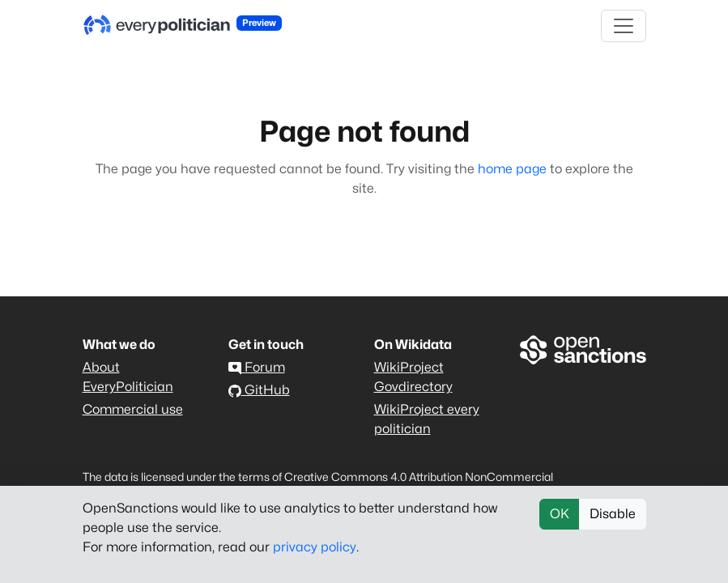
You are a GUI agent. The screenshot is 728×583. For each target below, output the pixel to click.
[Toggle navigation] (624, 26)
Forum (257, 367)
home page (512, 169)
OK (560, 514)
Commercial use (133, 409)
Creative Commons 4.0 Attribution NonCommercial (419, 477)
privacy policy (315, 547)
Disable (613, 514)
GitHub (259, 390)
